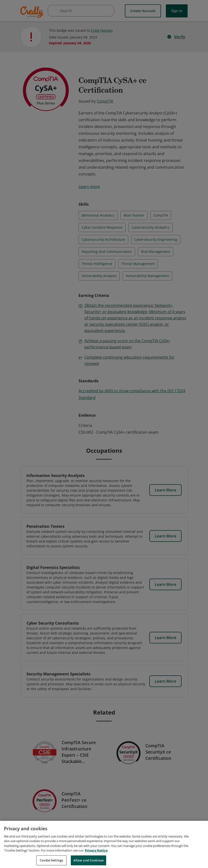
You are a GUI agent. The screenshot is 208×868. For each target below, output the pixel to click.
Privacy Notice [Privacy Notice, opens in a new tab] (96, 855)
